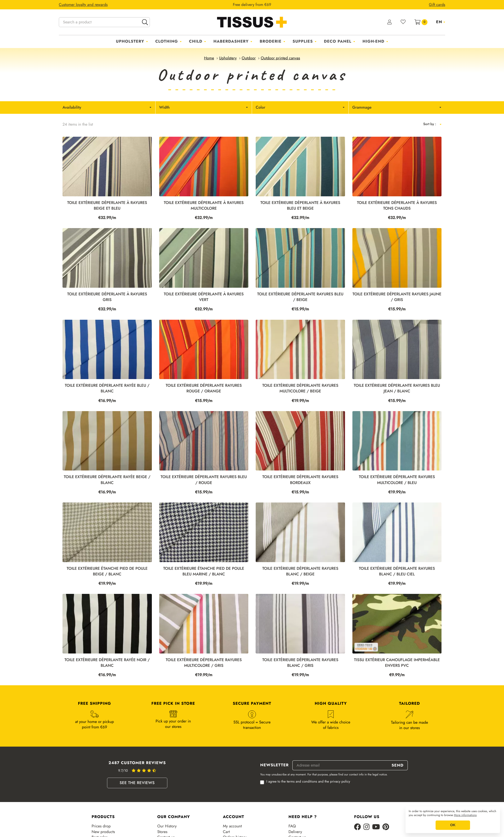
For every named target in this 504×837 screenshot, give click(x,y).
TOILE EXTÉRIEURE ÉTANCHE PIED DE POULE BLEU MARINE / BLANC (204, 571)
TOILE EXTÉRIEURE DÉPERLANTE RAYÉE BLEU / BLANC (107, 388)
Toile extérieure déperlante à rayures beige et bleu (107, 206)
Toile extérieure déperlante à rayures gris (107, 297)
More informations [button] (465, 815)
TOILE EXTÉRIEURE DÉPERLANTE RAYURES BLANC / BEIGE (300, 571)
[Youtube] (376, 827)
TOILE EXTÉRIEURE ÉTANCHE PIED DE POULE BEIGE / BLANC (107, 571)
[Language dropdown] (441, 22)
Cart (226, 832)
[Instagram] (367, 827)
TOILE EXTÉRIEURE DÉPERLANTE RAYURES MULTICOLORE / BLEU (397, 480)
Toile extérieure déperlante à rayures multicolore (204, 206)
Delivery (295, 832)
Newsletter (274, 765)
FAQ (292, 826)
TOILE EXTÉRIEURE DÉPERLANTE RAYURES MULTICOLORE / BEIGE (300, 388)
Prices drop (101, 826)
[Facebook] (358, 827)
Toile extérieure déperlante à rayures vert (204, 297)
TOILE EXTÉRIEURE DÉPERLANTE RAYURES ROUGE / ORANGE (204, 388)
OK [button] (453, 825)
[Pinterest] (386, 827)
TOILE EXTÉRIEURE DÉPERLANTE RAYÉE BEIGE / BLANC (107, 480)
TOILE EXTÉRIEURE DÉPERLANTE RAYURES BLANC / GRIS (300, 663)
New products (103, 832)
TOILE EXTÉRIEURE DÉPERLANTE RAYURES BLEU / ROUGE (204, 480)
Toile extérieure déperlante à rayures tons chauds (397, 206)
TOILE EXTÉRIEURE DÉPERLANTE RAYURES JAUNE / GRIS (397, 297)
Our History (167, 826)
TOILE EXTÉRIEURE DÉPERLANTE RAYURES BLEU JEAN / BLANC (397, 388)
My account (232, 826)
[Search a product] (104, 22)
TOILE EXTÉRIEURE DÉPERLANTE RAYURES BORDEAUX (300, 480)
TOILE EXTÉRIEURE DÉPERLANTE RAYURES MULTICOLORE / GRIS (204, 663)
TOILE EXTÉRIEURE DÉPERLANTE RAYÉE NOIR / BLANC (107, 663)
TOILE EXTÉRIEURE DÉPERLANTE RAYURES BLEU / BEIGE (300, 297)
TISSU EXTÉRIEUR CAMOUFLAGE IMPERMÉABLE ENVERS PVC (397, 663)
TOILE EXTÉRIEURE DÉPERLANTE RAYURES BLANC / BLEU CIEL (397, 571)
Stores (162, 832)
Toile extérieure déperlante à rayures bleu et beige (300, 206)
